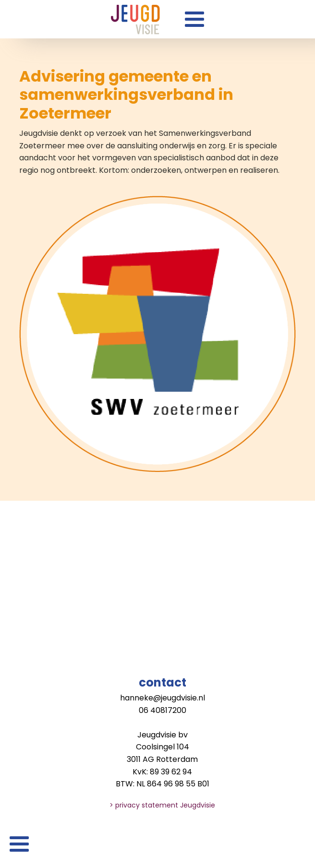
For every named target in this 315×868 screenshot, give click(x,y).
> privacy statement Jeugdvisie (162, 805)
